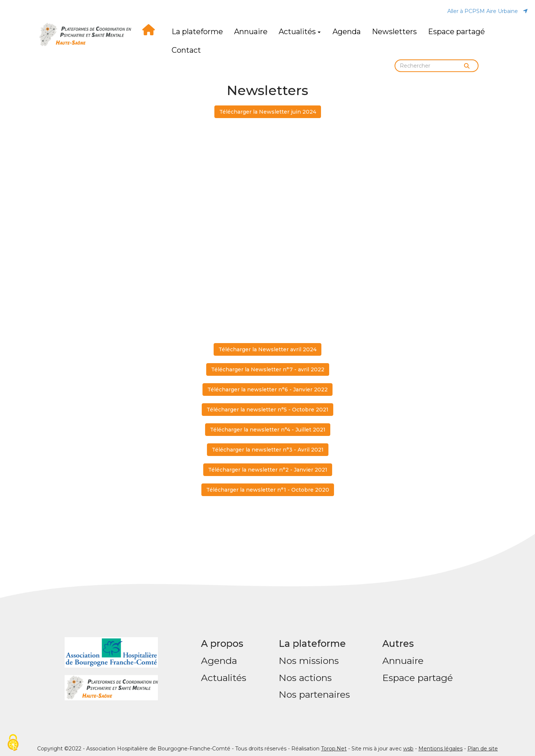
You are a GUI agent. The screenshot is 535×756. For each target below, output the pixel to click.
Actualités (300, 32)
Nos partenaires (314, 694)
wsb (408, 749)
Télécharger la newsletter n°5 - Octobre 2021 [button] (267, 410)
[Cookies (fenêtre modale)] (13, 743)
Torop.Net (334, 749)
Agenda (347, 32)
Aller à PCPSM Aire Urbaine (487, 11)
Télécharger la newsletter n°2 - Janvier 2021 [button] (268, 470)
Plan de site (483, 749)
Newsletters (394, 32)
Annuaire (251, 32)
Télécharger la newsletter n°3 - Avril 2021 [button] (268, 450)
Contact (186, 50)
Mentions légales (440, 749)
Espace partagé (456, 32)
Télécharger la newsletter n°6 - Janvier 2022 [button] (267, 390)
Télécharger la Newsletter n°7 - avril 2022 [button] (268, 369)
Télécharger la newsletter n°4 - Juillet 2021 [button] (268, 430)
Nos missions (309, 661)
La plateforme (197, 32)
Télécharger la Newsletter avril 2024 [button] (267, 349)
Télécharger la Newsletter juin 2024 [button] (268, 112)
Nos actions (305, 678)
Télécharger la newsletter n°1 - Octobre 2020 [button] (268, 490)
